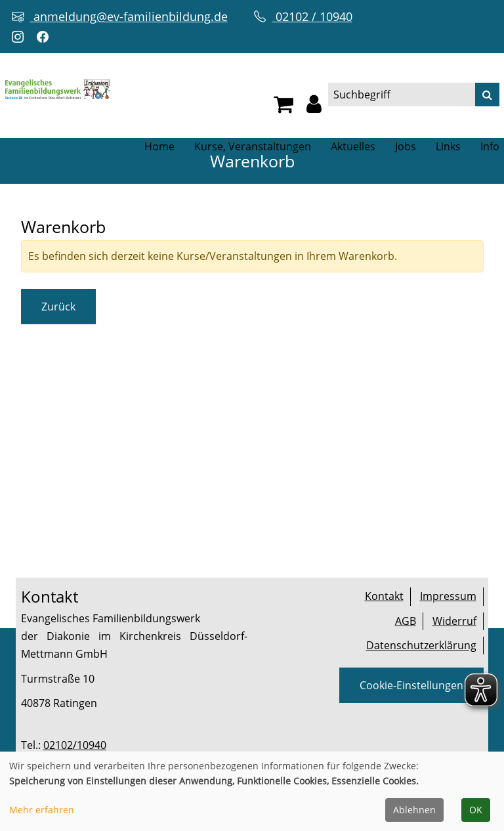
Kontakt (384, 596)
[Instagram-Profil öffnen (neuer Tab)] (21, 37)
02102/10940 (75, 745)
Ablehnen (414, 810)
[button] (314, 108)
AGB (406, 621)
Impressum (448, 596)
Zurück (58, 307)
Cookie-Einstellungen (411, 685)
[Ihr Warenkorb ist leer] (283, 108)
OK (476, 810)
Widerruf (454, 621)
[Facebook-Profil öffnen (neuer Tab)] (46, 37)
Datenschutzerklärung (421, 645)
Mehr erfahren (42, 810)
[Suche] (487, 95)
